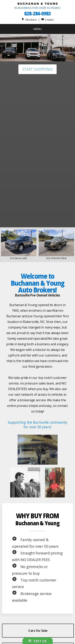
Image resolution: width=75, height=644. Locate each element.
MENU (37, 29)
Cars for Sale (38, 631)
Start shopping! (37, 69)
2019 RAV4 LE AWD (19, 258)
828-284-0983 (37, 13)
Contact (47, 20)
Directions (29, 20)
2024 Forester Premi (56, 258)
